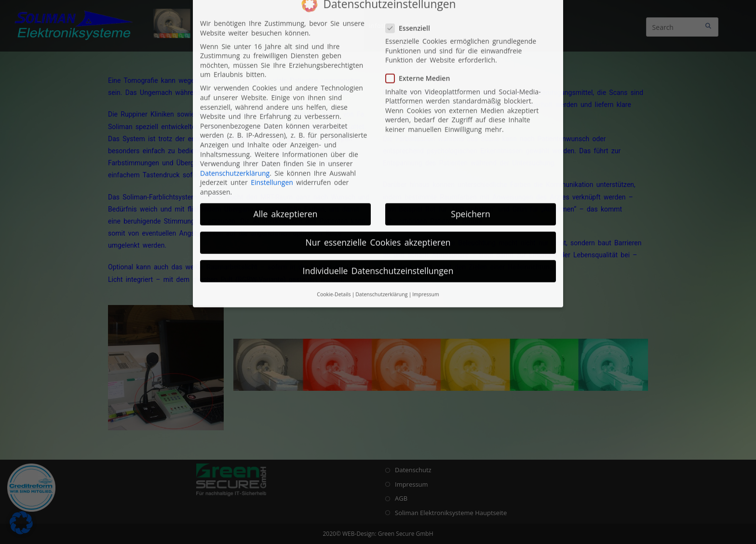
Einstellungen (272, 86)
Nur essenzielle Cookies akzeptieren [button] (378, 146)
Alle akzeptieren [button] (286, 117)
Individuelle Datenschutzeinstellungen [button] (378, 174)
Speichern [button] (470, 117)
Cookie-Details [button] (334, 198)
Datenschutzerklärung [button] (381, 198)
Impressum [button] (425, 198)
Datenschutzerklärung (235, 76)
